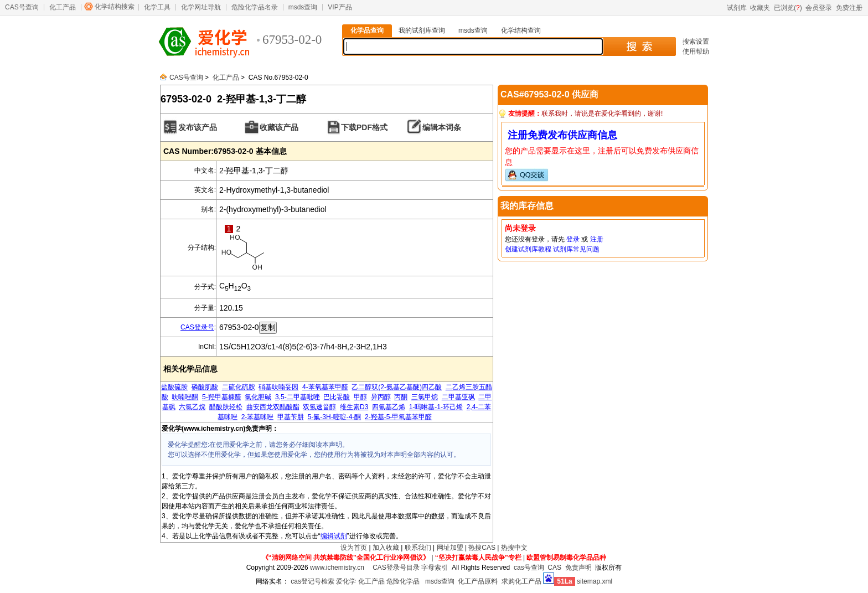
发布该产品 (198, 127)
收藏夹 (760, 8)
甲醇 (360, 397)
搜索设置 (696, 42)
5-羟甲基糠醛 (222, 397)
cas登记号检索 (312, 581)
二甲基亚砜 (458, 397)
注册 (597, 239)
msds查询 (303, 7)
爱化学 (346, 581)
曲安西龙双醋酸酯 (273, 407)
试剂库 (737, 8)
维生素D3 (354, 407)
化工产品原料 (478, 581)
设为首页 (354, 548)
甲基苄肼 (291, 417)
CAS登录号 (197, 327)
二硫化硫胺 (239, 387)
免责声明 (578, 568)
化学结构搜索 (115, 7)
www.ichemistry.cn (337, 568)
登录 (573, 239)
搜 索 (639, 47)
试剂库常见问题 (576, 249)
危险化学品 (403, 581)
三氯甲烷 (425, 397)
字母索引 (435, 568)
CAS (554, 568)
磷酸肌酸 (205, 387)
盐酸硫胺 (174, 387)
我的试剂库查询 (422, 30)
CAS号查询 (22, 7)
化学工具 (157, 7)
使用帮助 (696, 51)
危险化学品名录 (255, 7)
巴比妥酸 (337, 397)
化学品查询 (367, 30)
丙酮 (401, 397)
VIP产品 (340, 7)
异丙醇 (381, 397)
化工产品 (63, 7)
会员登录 (819, 8)
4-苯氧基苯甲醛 (325, 387)
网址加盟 (450, 548)
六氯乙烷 (192, 407)
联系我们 (418, 548)
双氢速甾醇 (319, 407)
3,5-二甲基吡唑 (298, 397)
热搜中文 (514, 548)
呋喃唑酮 (185, 397)
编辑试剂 (334, 536)
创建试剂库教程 (528, 249)
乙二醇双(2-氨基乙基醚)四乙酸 (397, 387)
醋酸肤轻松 (226, 407)
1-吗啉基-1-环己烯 (436, 407)
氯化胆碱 (258, 397)
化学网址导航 (201, 7)
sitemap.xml (595, 581)
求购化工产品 (521, 581)
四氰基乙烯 (389, 407)
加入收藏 (386, 548)
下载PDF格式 (364, 127)
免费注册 (849, 8)
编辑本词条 (442, 127)
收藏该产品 (279, 127)
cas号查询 (529, 568)
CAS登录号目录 (396, 568)
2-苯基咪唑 (258, 417)
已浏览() (788, 8)
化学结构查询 (521, 30)
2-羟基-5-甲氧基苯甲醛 (398, 417)
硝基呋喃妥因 (278, 387)
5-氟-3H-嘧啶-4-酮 (335, 417)
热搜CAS (482, 548)
